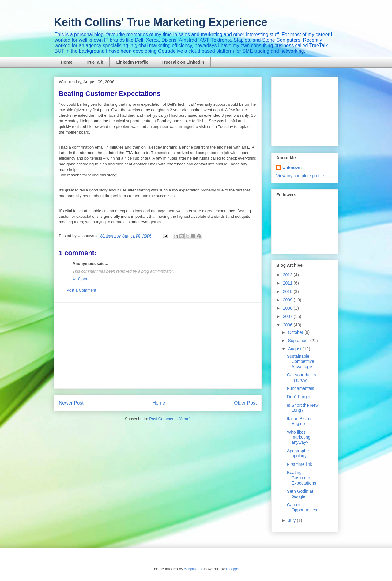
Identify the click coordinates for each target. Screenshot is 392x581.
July (292, 520)
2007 (288, 316)
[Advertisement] (158, 345)
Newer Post (71, 403)
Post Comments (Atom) (170, 419)
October (296, 332)
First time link (300, 464)
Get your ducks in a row (301, 377)
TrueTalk (94, 62)
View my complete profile (300, 176)
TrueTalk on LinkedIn (183, 62)
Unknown (292, 168)
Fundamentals (301, 388)
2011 (288, 283)
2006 (288, 325)
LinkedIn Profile (132, 62)
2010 (288, 292)
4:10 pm (80, 279)
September (299, 341)
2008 (288, 308)
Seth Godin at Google (300, 494)
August (295, 349)
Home (67, 62)
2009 (288, 300)
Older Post (245, 403)
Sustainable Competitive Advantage (301, 361)
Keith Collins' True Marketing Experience (161, 22)
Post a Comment (81, 290)
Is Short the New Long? (303, 408)
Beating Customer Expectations (302, 478)
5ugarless (193, 569)
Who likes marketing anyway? (299, 437)
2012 (288, 275)
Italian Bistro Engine (299, 421)
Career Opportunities (302, 507)
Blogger (233, 569)
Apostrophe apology (298, 453)
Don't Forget (299, 397)
